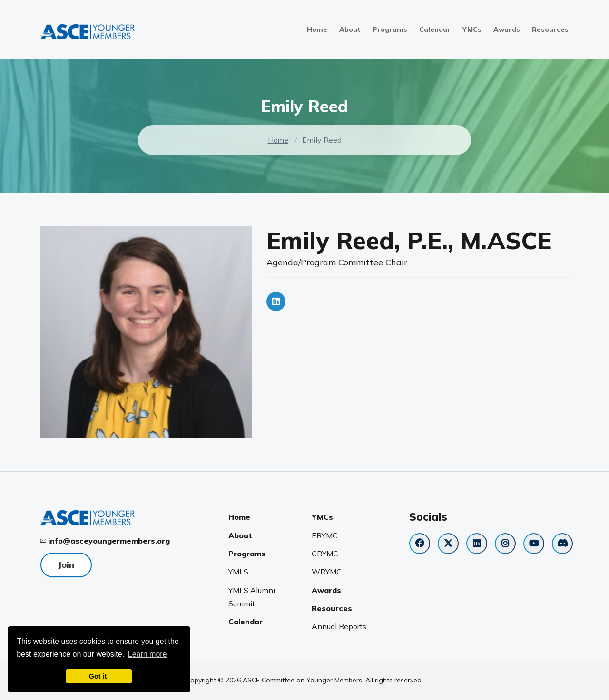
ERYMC (325, 535)
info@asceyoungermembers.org (109, 541)
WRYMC (327, 572)
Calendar (435, 29)
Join (66, 565)
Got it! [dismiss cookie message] (99, 676)
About (350, 29)
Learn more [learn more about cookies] (147, 654)
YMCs (472, 29)
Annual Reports (339, 626)
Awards (507, 29)
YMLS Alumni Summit (252, 597)
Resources (550, 29)
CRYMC (325, 554)
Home (317, 29)
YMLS (238, 572)
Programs (390, 29)
